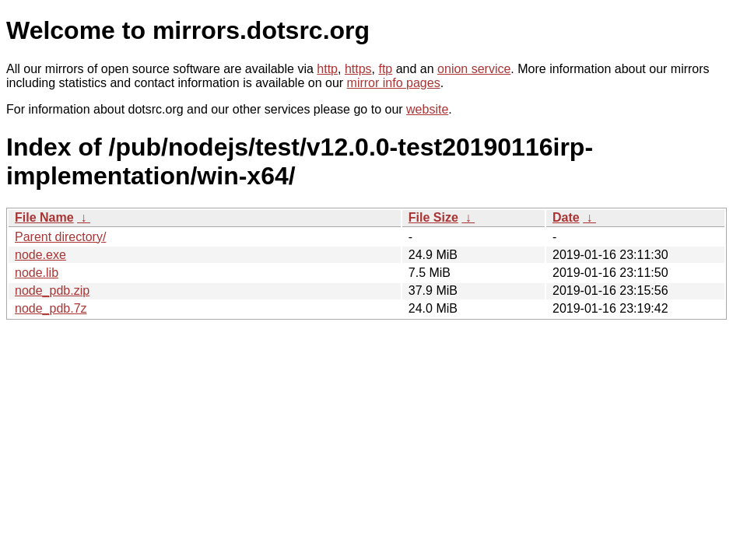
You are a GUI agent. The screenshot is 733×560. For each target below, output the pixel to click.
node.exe (40, 255)
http (327, 69)
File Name (44, 217)
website (427, 109)
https (358, 69)
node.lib (37, 273)
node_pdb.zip (52, 290)
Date (566, 217)
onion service (474, 69)
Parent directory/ (60, 237)
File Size (433, 217)
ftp (385, 69)
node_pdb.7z (51, 308)
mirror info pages (394, 83)
